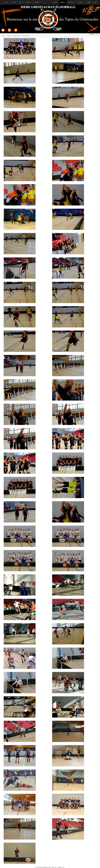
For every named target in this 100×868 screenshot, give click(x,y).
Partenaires (81, 2)
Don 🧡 (89, 2)
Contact (96, 2)
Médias (9, 36)
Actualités (15, 2)
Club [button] (21, 2)
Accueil (7, 2)
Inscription (38, 2)
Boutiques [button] (72, 2)
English (97, 34)
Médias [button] (63, 2)
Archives (56, 2)
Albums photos (16, 36)
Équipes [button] (29, 2)
